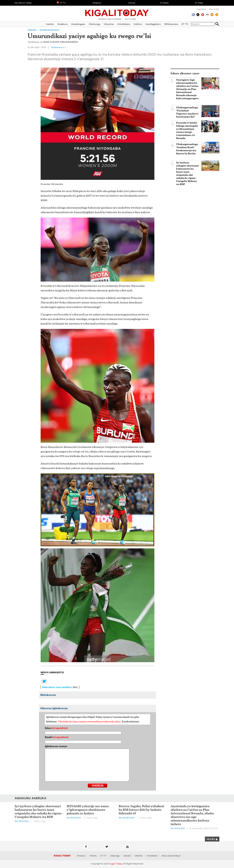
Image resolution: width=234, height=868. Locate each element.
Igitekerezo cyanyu (56, 746)
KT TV (103, 856)
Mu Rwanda (22, 821)
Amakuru (81, 856)
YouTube (127, 847)
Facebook (86, 847)
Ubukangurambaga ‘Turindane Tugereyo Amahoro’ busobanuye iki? (188, 112)
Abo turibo (214, 9)
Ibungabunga (127, 818)
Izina (56, 728)
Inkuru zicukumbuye (171, 856)
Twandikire (201, 9)
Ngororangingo (50, 30)
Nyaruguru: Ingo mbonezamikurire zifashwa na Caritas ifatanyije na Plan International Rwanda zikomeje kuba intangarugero (187, 89)
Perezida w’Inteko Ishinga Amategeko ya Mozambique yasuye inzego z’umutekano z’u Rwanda (187, 131)
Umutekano (152, 856)
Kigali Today (117, 11)
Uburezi (127, 856)
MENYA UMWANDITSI (52, 672)
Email (57, 737)
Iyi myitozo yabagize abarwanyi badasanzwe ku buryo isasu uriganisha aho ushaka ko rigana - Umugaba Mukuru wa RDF (187, 173)
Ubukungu (115, 856)
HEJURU (212, 839)
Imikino (32, 30)
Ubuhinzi (139, 856)
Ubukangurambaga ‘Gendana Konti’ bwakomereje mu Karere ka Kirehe (187, 149)
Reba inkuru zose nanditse (60, 687)
